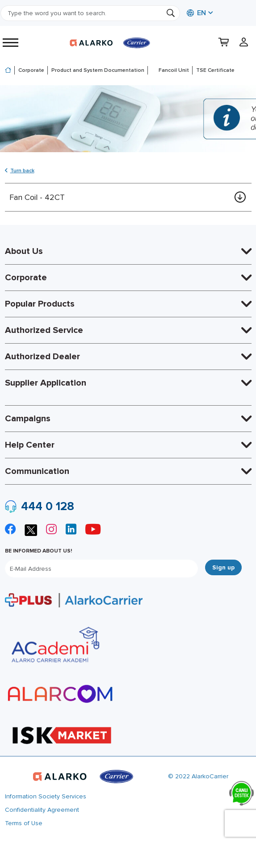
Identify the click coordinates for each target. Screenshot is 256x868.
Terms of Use (24, 823)
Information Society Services (46, 796)
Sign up (223, 567)
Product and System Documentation (98, 70)
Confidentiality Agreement (42, 810)
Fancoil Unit (174, 70)
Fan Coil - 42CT (37, 197)
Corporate (31, 70)
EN (196, 13)
